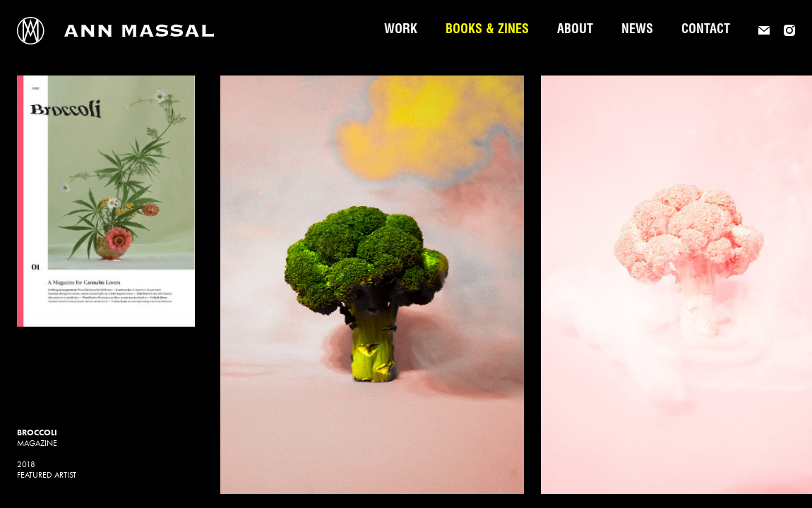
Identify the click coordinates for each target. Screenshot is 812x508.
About (575, 30)
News (637, 30)
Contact (706, 30)
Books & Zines (487, 30)
